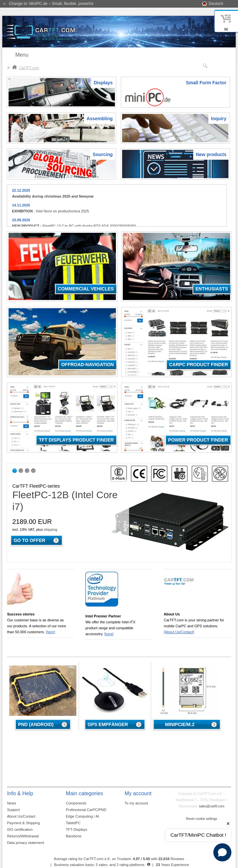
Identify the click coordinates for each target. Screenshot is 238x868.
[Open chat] (222, 852)
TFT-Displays (77, 829)
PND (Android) (36, 724)
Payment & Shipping (23, 823)
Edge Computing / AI (82, 816)
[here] (50, 632)
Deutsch (216, 4)
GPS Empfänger (108, 724)
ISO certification (20, 829)
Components (76, 803)
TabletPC (73, 823)
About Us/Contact (21, 816)
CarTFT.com (26, 68)
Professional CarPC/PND (86, 810)
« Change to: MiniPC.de (48, 4)
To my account (136, 803)
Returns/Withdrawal (23, 836)
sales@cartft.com (212, 806)
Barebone (74, 836)
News (12, 803)
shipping (51, 529)
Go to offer (29, 540)
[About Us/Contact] (179, 632)
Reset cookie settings (202, 819)
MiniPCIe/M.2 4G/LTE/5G (180, 726)
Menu (22, 55)
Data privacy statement (26, 843)
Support (13, 810)
